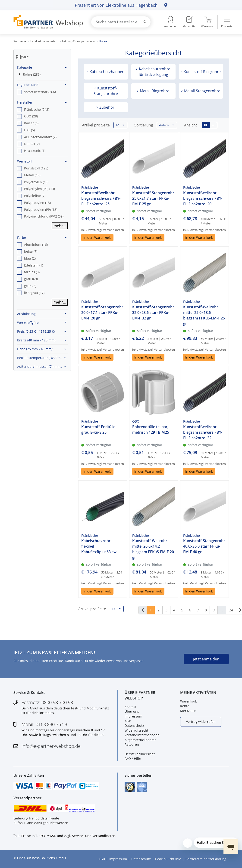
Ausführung (42, 314)
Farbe (42, 238)
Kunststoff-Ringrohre (202, 72)
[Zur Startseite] (47, 22)
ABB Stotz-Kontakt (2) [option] (40, 137)
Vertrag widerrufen (201, 722)
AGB (128, 721)
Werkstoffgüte (42, 322)
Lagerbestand (42, 85)
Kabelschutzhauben (107, 72)
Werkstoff (42, 161)
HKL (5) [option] (29, 130)
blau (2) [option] (30, 258)
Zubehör (106, 107)
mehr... (60, 226)
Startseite (20, 41)
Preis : (36, 331)
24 (231, 610)
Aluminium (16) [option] (36, 244)
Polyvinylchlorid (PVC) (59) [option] (44, 216)
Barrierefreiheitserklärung (206, 859)
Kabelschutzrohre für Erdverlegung (154, 72)
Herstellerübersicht (140, 754)
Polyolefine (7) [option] (35, 196)
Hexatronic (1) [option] (35, 151)
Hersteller (42, 102)
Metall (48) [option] (32, 175)
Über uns (132, 711)
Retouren (132, 744)
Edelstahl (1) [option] (34, 265)
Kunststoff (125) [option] (36, 168)
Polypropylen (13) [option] (37, 203)
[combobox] (121, 22)
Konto (185, 706)
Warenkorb (189, 701)
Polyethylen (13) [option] (36, 182)
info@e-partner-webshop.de (51, 746)
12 (120, 125)
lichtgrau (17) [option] (34, 293)
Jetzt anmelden (206, 659)
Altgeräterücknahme (140, 740)
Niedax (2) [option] (32, 144)
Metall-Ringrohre (154, 91)
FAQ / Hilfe (133, 759)
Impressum (133, 716)
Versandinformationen (142, 735)
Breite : (37, 340)
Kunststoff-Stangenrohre (106, 91)
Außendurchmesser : (42, 367)
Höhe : (35, 349)
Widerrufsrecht (136, 730)
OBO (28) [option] (31, 116)
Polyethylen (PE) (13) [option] (39, 189)
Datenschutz (134, 725)
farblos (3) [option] (32, 272)
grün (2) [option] (30, 286)
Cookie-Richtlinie (168, 859)
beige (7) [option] (31, 251)
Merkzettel (188, 711)
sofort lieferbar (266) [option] (40, 92)
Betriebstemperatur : (42, 358)
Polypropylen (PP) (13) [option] (41, 210)
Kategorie (42, 67)
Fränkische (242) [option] (37, 109)
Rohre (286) (32, 74)
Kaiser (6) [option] (31, 123)
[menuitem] (189, 22)
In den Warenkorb (97, 238)
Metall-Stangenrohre (202, 91)
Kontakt (130, 707)
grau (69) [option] (31, 279)
